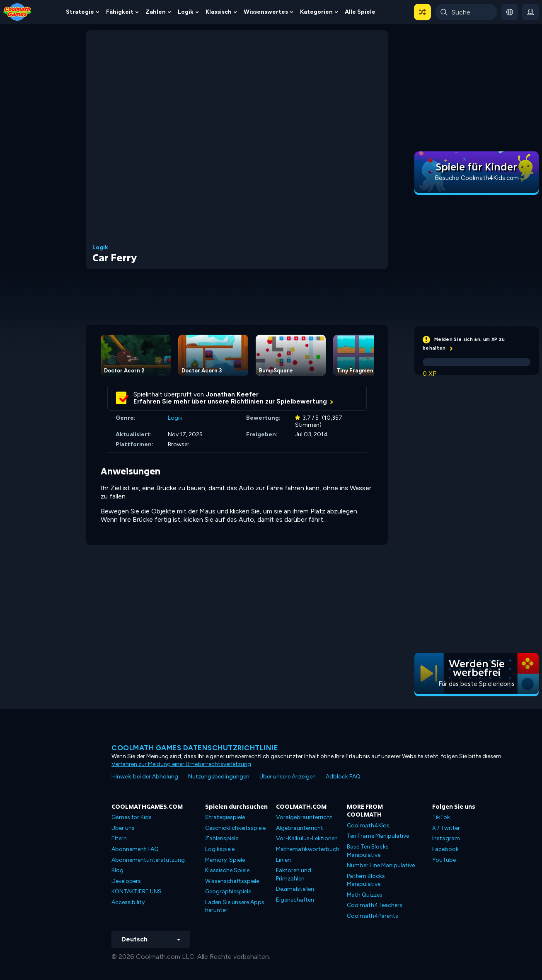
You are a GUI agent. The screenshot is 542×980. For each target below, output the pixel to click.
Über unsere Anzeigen (288, 777)
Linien (283, 860)
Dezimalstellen (295, 889)
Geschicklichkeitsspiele (235, 828)
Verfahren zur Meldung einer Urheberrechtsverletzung (181, 764)
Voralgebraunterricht (304, 817)
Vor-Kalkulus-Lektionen (307, 838)
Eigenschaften (295, 900)
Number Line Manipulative (381, 865)
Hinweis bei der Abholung (145, 777)
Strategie (80, 12)
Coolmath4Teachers (375, 905)
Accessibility (128, 902)
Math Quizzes (365, 895)
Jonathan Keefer (232, 394)
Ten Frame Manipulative (378, 836)
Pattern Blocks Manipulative (366, 880)
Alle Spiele (360, 12)
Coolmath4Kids (368, 826)
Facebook (445, 849)
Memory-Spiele (225, 860)
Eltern (119, 838)
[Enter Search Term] (466, 12)
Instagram (446, 838)
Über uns (123, 828)
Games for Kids (132, 817)
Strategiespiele (225, 817)
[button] (422, 12)
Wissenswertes (266, 12)
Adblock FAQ (343, 777)
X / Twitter (446, 828)
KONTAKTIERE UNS (137, 891)
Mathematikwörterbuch (308, 849)
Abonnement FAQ (135, 849)
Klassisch (219, 12)
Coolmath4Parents (373, 916)
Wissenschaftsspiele (232, 881)
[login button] (530, 12)
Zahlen (156, 12)
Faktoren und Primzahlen (294, 874)
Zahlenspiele (222, 838)
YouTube (444, 860)
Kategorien (316, 12)
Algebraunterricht (300, 828)
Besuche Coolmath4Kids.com (477, 178)
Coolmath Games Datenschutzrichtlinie (195, 748)
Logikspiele (220, 849)
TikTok (441, 817)
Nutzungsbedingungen (219, 777)
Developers (126, 881)
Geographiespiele (228, 891)
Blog (117, 870)
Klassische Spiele (227, 870)
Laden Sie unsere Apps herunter (235, 906)
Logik (186, 12)
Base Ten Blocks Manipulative (368, 851)
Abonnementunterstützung (148, 860)
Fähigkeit (120, 12)
